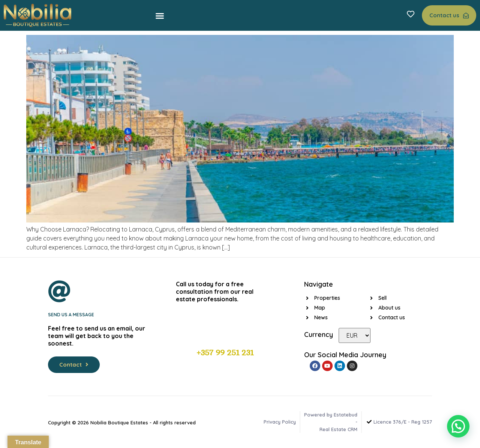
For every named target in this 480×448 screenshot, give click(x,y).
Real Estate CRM (338, 429)
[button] (160, 16)
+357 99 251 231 (225, 353)
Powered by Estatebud (331, 415)
